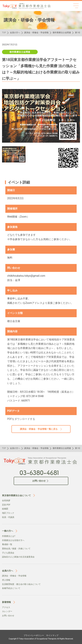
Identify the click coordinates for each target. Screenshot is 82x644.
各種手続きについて (11, 588)
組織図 (5, 509)
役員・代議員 (8, 517)
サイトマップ (52, 635)
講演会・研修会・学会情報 (36, 33)
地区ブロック (8, 513)
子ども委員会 (8, 553)
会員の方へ (15, 33)
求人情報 (6, 580)
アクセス (6, 607)
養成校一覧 (7, 544)
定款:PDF (6, 505)
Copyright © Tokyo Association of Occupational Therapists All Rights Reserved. (41, 639)
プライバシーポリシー (34, 635)
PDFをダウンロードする (21, 419)
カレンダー (7, 611)
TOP (4, 33)
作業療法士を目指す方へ (13, 540)
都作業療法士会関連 (62, 33)
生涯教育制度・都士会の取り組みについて (21, 584)
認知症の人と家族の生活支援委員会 (18, 557)
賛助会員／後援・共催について (16, 549)
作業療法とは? (9, 536)
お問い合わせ (8, 616)
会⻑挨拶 (6, 501)
